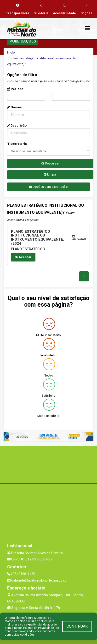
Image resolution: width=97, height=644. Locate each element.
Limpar (50, 174)
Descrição (17, 125)
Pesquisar (50, 163)
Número (15, 107)
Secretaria (17, 144)
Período (15, 89)
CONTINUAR (77, 626)
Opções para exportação (48, 187)
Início (11, 52)
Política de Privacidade (39, 628)
